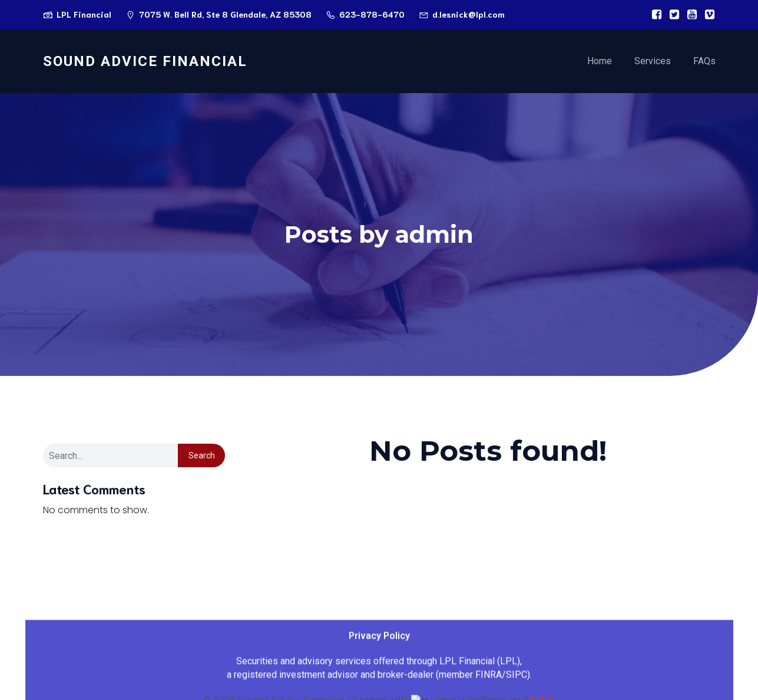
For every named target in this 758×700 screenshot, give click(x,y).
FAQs (704, 62)
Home (600, 62)
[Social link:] (654, 15)
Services (653, 62)
